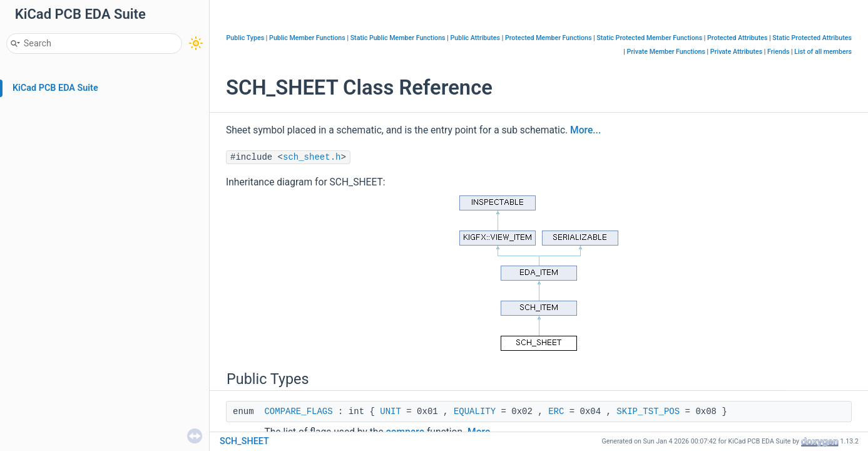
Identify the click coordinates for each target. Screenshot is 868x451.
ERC (556, 412)
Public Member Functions (307, 38)
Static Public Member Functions (398, 38)
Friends (778, 52)
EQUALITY (475, 412)
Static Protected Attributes (812, 38)
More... (585, 130)
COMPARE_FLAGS (298, 412)
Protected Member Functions (549, 38)
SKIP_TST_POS (648, 412)
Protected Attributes (737, 38)
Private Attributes (736, 52)
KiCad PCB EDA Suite (55, 88)
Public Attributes (475, 38)
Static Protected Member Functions (649, 38)
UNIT (391, 412)
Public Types (246, 38)
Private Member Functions (666, 52)
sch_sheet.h (312, 157)
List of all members (823, 52)
